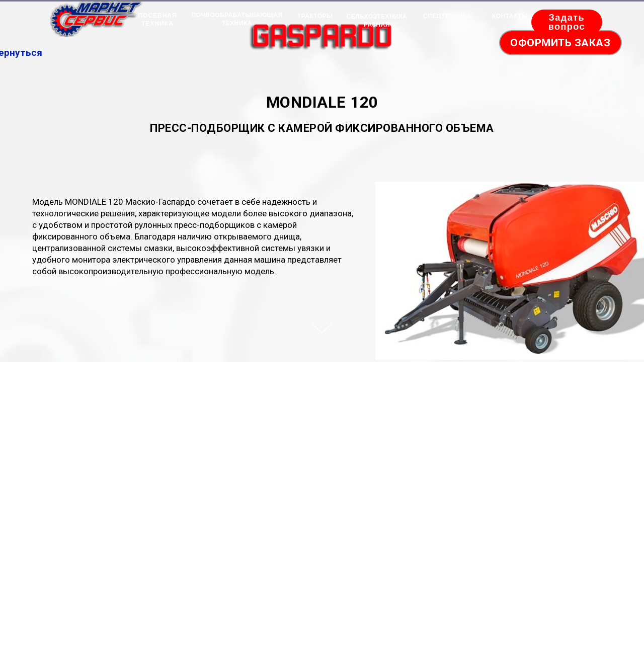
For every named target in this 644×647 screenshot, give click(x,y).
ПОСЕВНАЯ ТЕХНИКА (157, 20)
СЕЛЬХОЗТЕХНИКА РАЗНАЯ (377, 21)
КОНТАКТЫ (510, 16)
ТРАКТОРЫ (315, 16)
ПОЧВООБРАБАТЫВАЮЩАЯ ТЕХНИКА (237, 19)
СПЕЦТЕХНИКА (447, 16)
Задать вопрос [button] (567, 22)
